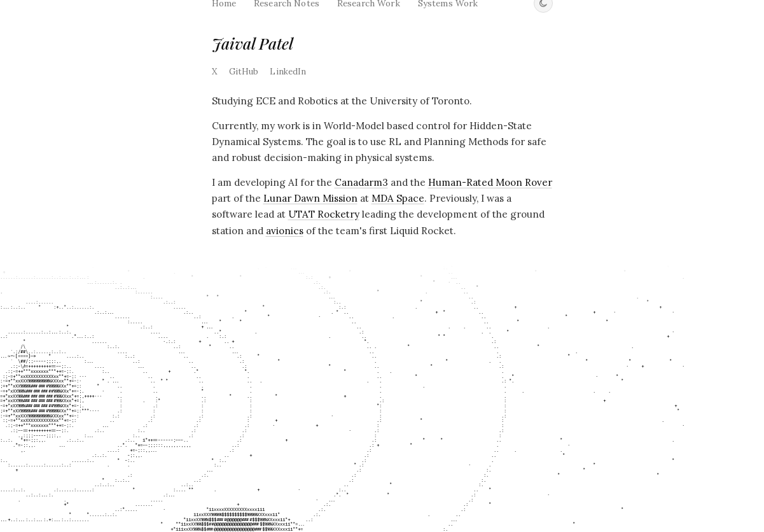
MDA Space (398, 198)
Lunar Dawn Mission (310, 198)
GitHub (244, 72)
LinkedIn (288, 72)
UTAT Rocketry (324, 214)
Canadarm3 (361, 182)
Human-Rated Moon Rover (490, 182)
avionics (285, 231)
